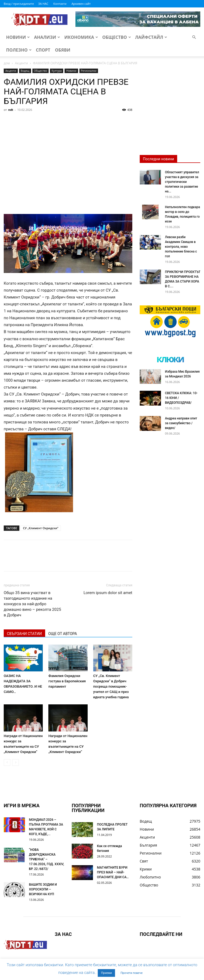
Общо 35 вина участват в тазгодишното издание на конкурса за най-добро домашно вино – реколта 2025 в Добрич (32, 604)
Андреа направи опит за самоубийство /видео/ (181, 423)
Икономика (81, 37)
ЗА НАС (43, 4)
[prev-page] (7, 762)
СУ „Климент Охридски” (41, 528)
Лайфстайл (151, 37)
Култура (57, 71)
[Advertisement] (68, 154)
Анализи (47, 37)
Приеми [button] (106, 973)
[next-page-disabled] (16, 762)
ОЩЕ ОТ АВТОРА (63, 634)
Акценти (21, 63)
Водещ (25, 71)
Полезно (19, 50)
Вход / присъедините (19, 4)
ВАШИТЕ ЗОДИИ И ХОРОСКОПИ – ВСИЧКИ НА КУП (43, 889)
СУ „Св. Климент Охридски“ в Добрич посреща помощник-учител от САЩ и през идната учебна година (111, 686)
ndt (11, 110)
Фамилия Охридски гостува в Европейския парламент (67, 681)
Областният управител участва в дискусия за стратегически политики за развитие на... (182, 182)
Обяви (63, 50)
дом (7, 63)
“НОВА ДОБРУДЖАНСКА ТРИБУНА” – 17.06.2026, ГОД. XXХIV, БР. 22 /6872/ (46, 859)
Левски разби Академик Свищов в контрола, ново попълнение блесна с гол (181, 247)
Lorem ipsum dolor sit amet (108, 593)
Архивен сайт (81, 4)
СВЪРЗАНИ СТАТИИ (24, 634)
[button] (194, 37)
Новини (18, 37)
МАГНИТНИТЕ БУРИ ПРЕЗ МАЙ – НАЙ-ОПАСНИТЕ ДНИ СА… (113, 872)
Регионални (89, 71)
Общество (117, 37)
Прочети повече (132, 973)
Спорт (43, 50)
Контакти (60, 4)
